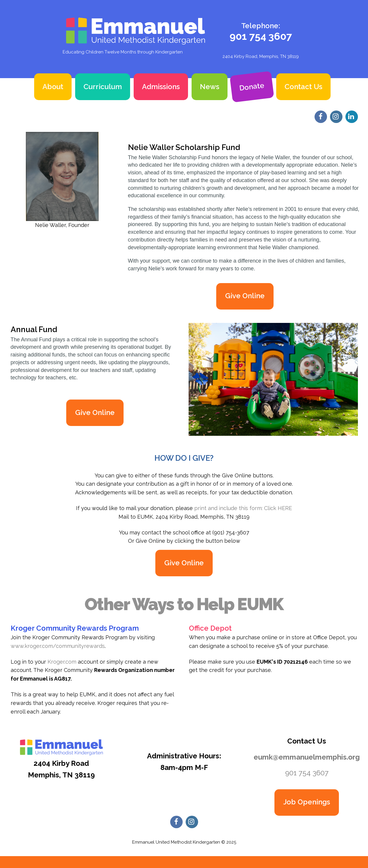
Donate (252, 87)
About (53, 87)
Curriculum (103, 87)
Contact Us (303, 87)
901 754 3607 (261, 36)
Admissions (161, 87)
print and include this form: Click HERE (243, 508)
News (210, 87)
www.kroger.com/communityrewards (58, 646)
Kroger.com (63, 662)
